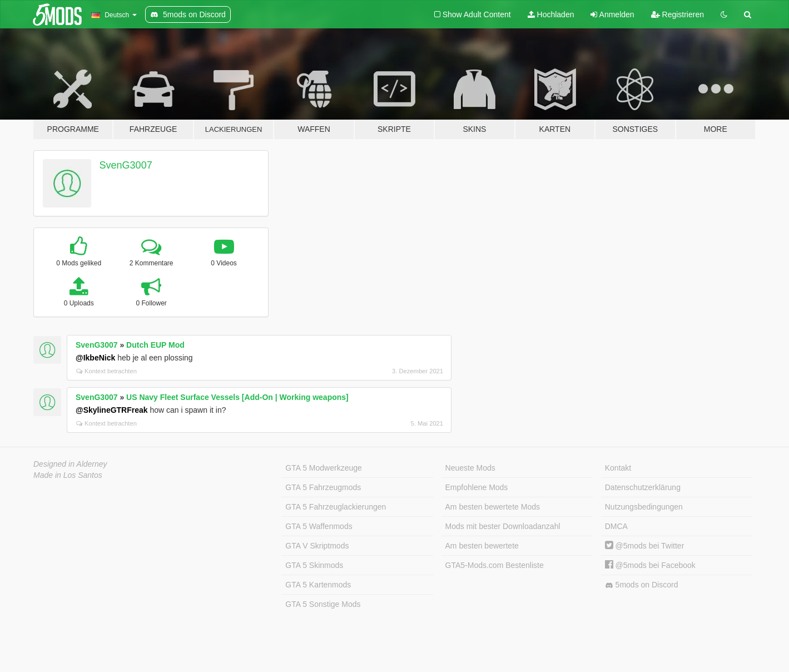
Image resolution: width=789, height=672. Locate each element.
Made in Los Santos (68, 475)
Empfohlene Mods (477, 487)
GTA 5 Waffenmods (319, 526)
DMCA (616, 526)
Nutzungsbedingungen (644, 507)
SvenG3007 (126, 165)
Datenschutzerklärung (643, 487)
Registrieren (678, 14)
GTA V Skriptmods (317, 546)
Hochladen (551, 14)
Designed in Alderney (70, 464)
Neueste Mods (470, 468)
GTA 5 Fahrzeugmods (323, 487)
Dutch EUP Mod (155, 345)
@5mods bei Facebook (650, 565)
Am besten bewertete (482, 546)
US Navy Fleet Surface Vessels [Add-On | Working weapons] (237, 397)
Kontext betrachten (106, 371)
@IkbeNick (95, 358)
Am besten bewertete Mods (493, 507)
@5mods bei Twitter (645, 546)
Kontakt (618, 468)
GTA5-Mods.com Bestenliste (495, 565)
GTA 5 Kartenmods (318, 585)
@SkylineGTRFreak (112, 410)
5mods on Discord (642, 585)
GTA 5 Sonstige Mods (323, 604)
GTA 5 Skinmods (314, 565)
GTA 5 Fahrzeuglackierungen (336, 507)
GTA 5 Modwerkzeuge (323, 468)
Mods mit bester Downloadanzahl (503, 526)
